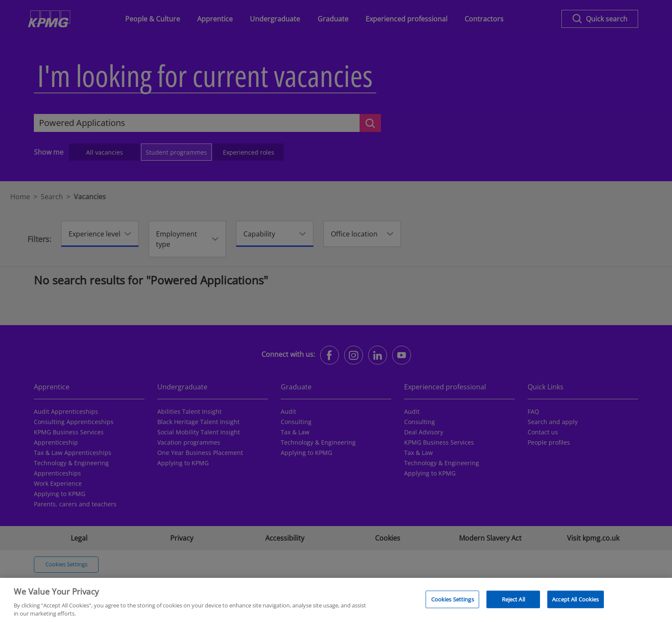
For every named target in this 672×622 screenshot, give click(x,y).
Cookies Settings (453, 603)
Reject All (513, 603)
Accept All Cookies (575, 603)
